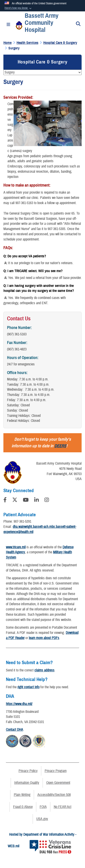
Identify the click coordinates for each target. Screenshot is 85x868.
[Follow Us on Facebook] (5, 501)
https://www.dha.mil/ (19, 704)
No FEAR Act (63, 807)
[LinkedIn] (36, 501)
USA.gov (42, 819)
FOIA (43, 807)
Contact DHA (15, 730)
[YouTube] (26, 501)
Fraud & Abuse (23, 807)
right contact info (28, 687)
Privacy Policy (28, 771)
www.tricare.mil (16, 547)
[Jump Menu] (42, 72)
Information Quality (27, 783)
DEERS (60, 446)
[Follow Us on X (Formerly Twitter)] (15, 501)
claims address (44, 670)
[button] (18, 8)
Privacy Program (56, 771)
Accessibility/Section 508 (54, 795)
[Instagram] (47, 501)
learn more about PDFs (44, 638)
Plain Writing (22, 795)
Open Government (58, 783)
